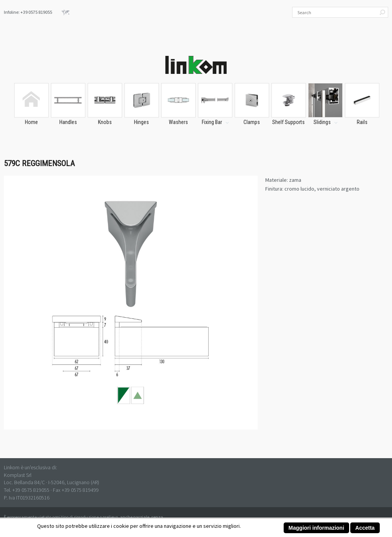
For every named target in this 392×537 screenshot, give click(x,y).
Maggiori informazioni (316, 528)
